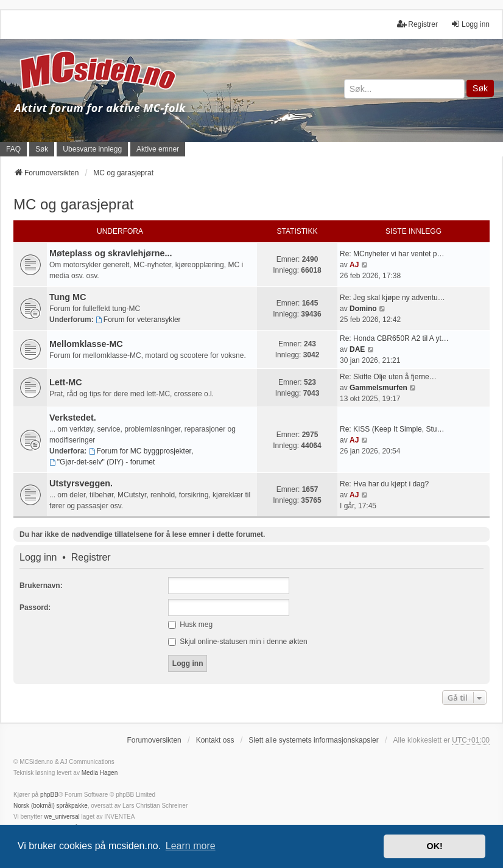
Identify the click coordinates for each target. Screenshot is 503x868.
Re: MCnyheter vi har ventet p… (392, 254)
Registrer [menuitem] (417, 24)
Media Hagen (100, 773)
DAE (357, 349)
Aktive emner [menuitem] (158, 149)
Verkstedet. (73, 418)
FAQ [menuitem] (13, 149)
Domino (363, 309)
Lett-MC (66, 382)
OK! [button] (434, 846)
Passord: (35, 607)
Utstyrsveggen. (81, 483)
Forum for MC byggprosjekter (140, 451)
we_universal (62, 817)
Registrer (91, 558)
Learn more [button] (191, 846)
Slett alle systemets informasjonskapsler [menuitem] (313, 740)
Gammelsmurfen (378, 388)
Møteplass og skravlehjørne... (111, 253)
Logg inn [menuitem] (470, 24)
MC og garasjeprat (73, 204)
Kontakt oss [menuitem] (215, 740)
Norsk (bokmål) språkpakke (51, 806)
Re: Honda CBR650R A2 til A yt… (394, 338)
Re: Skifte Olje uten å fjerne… (388, 377)
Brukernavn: (41, 586)
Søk (480, 88)
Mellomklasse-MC (86, 344)
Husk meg (190, 625)
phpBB (49, 795)
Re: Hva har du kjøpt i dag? (384, 484)
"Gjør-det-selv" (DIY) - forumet (102, 462)
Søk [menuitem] (42, 149)
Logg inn (38, 558)
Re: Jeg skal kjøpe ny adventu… (392, 298)
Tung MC (68, 297)
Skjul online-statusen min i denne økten (238, 642)
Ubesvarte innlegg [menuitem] (92, 149)
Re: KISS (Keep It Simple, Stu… (392, 429)
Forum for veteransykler (138, 320)
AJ (354, 265)
